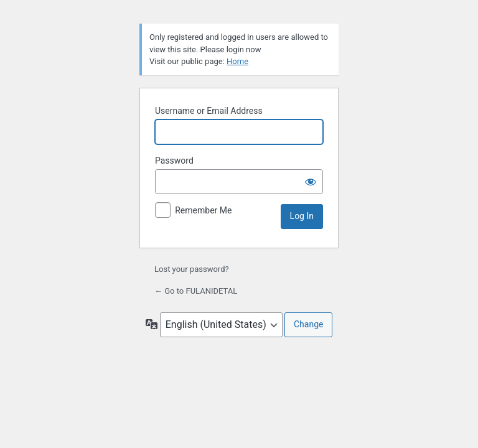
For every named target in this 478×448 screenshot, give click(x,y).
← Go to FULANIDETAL (196, 291)
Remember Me (203, 210)
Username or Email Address (209, 111)
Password (174, 161)
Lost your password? (192, 269)
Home (237, 61)
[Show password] (311, 182)
